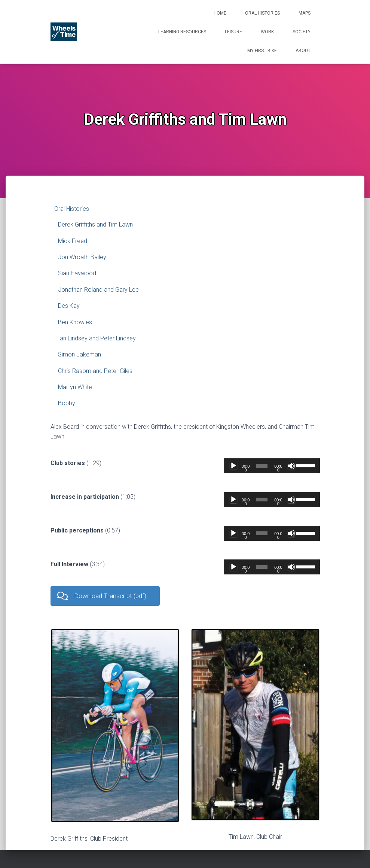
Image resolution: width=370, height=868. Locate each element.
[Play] (233, 466)
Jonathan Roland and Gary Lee (98, 290)
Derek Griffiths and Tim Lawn (95, 224)
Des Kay (69, 306)
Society (302, 32)
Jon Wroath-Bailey (82, 257)
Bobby (67, 403)
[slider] (262, 466)
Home (220, 13)
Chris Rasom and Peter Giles (95, 371)
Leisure (233, 32)
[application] (272, 466)
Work (267, 32)
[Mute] (291, 466)
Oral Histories (262, 13)
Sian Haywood (77, 273)
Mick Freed (73, 241)
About (303, 51)
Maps (305, 13)
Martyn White (75, 387)
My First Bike (262, 51)
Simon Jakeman (79, 354)
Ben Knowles (75, 322)
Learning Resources (182, 32)
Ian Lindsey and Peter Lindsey (97, 338)
